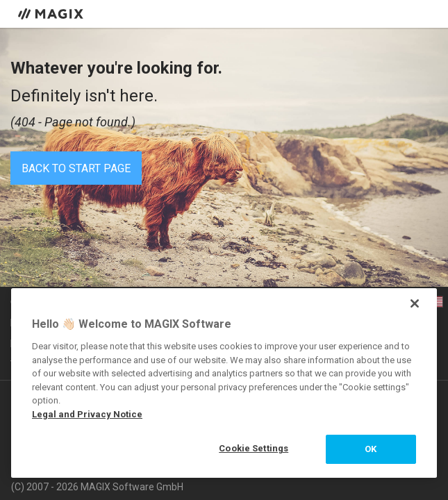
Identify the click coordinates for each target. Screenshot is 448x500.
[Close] (415, 303)
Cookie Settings (254, 448)
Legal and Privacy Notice (87, 414)
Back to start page (76, 168)
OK (371, 449)
